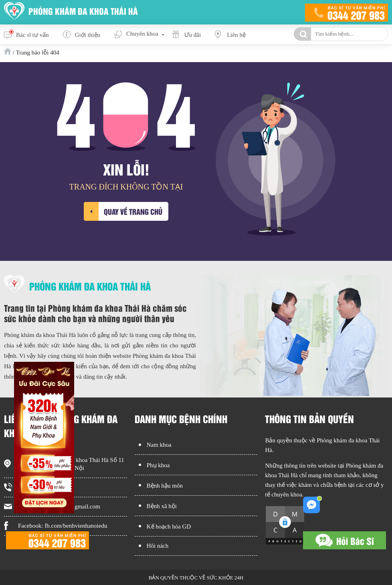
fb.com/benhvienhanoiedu (76, 526)
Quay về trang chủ (133, 211)
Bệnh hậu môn (165, 486)
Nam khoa (159, 445)
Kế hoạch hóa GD (169, 526)
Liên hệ (236, 35)
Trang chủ (8, 51)
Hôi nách (158, 546)
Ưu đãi (193, 35)
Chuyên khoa (142, 34)
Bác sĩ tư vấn (32, 35)
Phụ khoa (158, 465)
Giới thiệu (88, 35)
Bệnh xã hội (162, 506)
